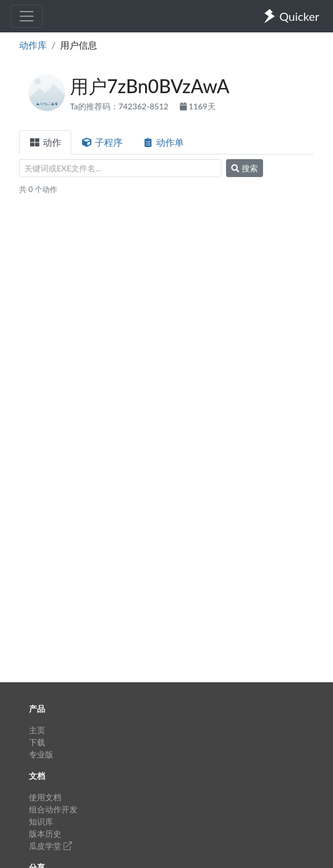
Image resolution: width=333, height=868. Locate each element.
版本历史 (45, 834)
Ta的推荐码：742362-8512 (120, 106)
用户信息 (79, 45)
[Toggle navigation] (27, 16)
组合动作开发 (53, 809)
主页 (37, 730)
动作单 (163, 142)
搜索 (245, 168)
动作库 (33, 45)
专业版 (41, 754)
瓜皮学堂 (50, 846)
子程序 (102, 142)
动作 (45, 142)
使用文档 (45, 797)
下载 (37, 742)
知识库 (41, 821)
